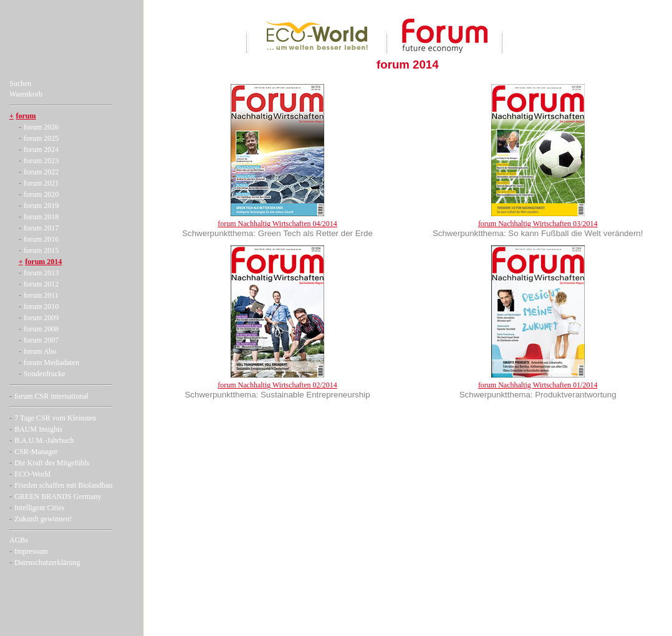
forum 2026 (41, 127)
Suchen (20, 83)
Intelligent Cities (39, 508)
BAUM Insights (38, 429)
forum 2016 (41, 239)
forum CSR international (51, 396)
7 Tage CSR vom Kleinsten (55, 418)
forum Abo (40, 351)
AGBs (19, 540)
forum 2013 (41, 273)
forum (26, 116)
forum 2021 (41, 183)
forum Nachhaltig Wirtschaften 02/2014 (277, 385)
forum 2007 (41, 340)
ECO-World (32, 474)
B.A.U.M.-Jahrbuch (44, 440)
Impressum (31, 551)
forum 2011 (41, 295)
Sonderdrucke (45, 374)
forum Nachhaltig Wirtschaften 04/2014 (277, 224)
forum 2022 (41, 172)
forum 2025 (41, 138)
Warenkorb (26, 94)
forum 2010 (41, 306)
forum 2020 (41, 194)
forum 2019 (41, 206)
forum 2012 (41, 284)
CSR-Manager (36, 452)
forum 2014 (43, 262)
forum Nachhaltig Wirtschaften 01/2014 (538, 385)
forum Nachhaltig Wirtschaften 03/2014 (538, 224)
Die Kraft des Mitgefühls (52, 463)
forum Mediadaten (51, 363)
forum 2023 (41, 161)
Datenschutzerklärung (47, 562)
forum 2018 (41, 217)
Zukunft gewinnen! (43, 519)
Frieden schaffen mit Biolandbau (63, 485)
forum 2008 (41, 329)
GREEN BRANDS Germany (58, 496)
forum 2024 (41, 150)
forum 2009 (41, 318)
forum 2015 (41, 250)
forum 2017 (41, 228)
